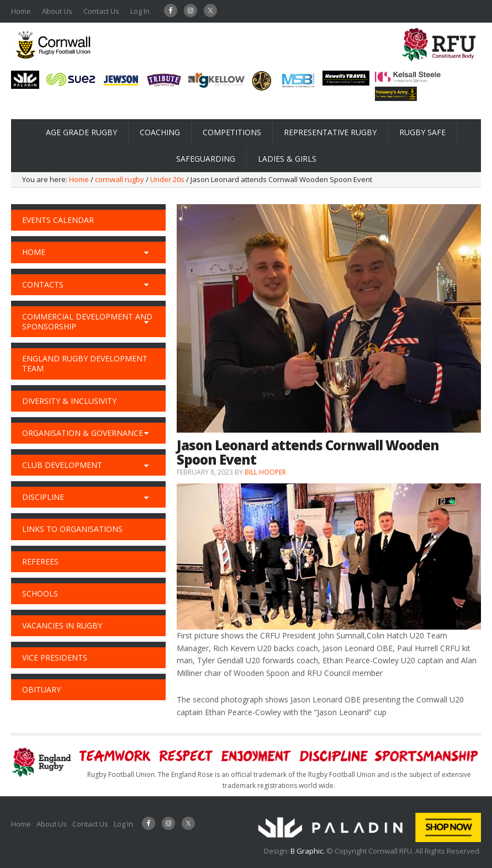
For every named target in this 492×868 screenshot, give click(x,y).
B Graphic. (308, 851)
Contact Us (101, 11)
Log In (140, 11)
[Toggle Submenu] (146, 252)
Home (21, 11)
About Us (57, 11)
